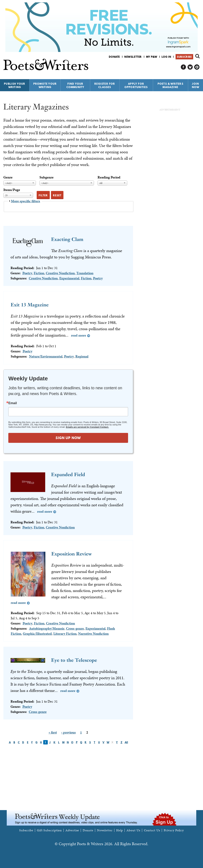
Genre (8, 177)
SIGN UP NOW (68, 438)
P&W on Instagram (197, 67)
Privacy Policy (174, 830)
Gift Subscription (49, 830)
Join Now (196, 85)
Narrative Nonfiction (93, 633)
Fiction (39, 273)
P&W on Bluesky (190, 67)
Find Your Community (75, 85)
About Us (133, 830)
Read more (79, 335)
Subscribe (184, 57)
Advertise (72, 830)
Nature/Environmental (46, 356)
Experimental (69, 278)
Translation (85, 273)
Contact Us (152, 830)
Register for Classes (105, 85)
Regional (82, 356)
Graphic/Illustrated (37, 633)
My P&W (152, 57)
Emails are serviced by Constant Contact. (87, 427)
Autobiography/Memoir (47, 628)
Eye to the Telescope (74, 660)
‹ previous (68, 732)
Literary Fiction (65, 633)
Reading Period (109, 177)
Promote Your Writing (45, 85)
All (126, 742)
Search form (197, 56)
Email (13, 403)
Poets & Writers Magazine (170, 85)
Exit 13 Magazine (30, 305)
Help (120, 830)
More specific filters (25, 201)
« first (53, 732)
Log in (166, 57)
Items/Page (12, 190)
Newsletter (133, 57)
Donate (114, 57)
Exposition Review (72, 554)
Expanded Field (68, 474)
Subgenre (46, 177)
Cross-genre (75, 628)
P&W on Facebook (183, 67)
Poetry (27, 273)
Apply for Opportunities (136, 85)
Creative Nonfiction (60, 273)
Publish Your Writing (15, 85)
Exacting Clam (67, 239)
